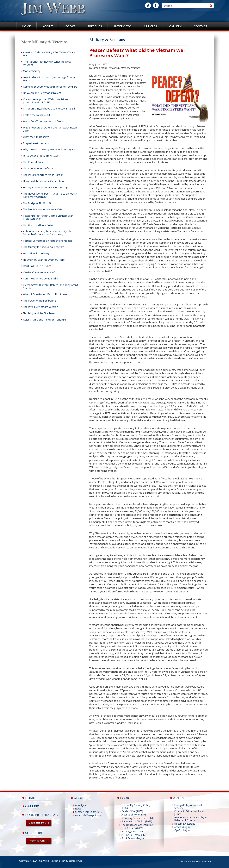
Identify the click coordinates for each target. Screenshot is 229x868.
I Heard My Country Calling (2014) (136, 806)
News (78, 809)
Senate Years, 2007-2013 (89, 812)
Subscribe (34, 833)
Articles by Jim (182, 827)
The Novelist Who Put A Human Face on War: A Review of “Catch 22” (50, 195)
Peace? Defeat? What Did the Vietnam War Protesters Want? (48, 217)
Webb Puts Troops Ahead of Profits (44, 121)
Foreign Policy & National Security (188, 806)
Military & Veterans (185, 824)
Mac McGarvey (32, 71)
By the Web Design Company (196, 862)
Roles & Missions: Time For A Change (44, 320)
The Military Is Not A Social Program (44, 247)
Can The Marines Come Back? (40, 278)
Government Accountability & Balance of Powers (190, 819)
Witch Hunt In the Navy (36, 253)
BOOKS (126, 798)
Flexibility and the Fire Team (39, 313)
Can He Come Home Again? (39, 272)
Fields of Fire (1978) (132, 811)
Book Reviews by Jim (133, 838)
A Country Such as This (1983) (137, 818)
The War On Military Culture (39, 225)
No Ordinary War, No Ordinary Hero (44, 260)
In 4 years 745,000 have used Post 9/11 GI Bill (49, 109)
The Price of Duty (33, 162)
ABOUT (80, 798)
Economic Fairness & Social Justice (189, 813)
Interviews (123, 26)
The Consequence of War (38, 168)
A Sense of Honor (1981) (135, 815)
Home (26, 26)
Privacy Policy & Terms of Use (66, 861)
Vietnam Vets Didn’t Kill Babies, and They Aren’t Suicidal (50, 286)
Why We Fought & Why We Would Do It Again (49, 149)
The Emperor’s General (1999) (138, 825)
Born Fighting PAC (41, 815)
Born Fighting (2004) (132, 831)
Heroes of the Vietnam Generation (43, 181)
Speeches (95, 26)
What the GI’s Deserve (36, 137)
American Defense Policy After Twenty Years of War (51, 54)
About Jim (80, 805)
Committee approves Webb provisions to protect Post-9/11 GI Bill (47, 101)
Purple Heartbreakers (36, 143)
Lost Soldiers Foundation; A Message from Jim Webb (50, 79)
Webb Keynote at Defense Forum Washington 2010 (50, 129)
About (48, 26)
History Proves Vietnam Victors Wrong (45, 187)
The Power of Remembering (39, 301)
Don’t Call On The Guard (37, 266)
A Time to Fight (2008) (133, 835)
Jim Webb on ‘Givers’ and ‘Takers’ (42, 93)
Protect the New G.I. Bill (36, 115)
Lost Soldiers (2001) (132, 828)
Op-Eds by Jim (182, 830)
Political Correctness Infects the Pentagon (47, 241)
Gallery (175, 26)
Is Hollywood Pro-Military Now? (41, 156)
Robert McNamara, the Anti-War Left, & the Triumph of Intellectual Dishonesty (48, 233)
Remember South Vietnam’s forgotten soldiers (50, 87)
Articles (150, 26)
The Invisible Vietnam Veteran (41, 307)
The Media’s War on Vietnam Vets (43, 209)
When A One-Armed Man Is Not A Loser (46, 294)
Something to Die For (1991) (137, 821)
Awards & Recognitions (88, 815)
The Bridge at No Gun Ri (37, 203)
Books (70, 26)
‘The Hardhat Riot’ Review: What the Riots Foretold (47, 63)
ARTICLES (181, 798)
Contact (201, 26)
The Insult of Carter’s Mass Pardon (43, 175)
